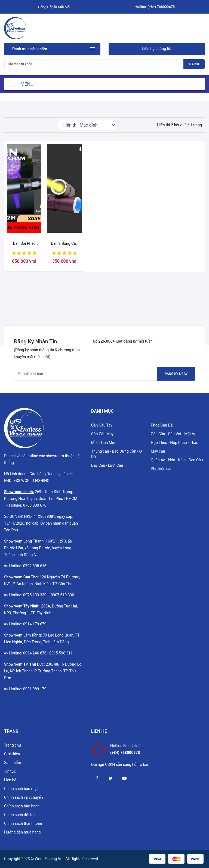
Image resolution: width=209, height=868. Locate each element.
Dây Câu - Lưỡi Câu (107, 465)
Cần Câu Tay (102, 425)
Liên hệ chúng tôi (157, 49)
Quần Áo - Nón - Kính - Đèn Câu (177, 460)
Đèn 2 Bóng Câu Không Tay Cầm (64, 244)
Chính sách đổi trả (19, 815)
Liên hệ (10, 780)
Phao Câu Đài (162, 425)
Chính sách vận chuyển (24, 797)
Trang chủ (13, 745)
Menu (27, 84)
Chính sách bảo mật (21, 789)
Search (194, 64)
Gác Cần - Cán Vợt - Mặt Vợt (174, 434)
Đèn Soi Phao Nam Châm (24, 244)
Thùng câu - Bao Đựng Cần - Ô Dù (116, 454)
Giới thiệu (12, 754)
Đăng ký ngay (176, 374)
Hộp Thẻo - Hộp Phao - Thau (175, 443)
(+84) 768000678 (161, 7)
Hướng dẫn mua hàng (22, 832)
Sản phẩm (13, 763)
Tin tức (10, 771)
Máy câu (158, 451)
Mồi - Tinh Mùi (103, 443)
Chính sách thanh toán (23, 823)
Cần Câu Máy (102, 434)
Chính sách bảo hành (22, 806)
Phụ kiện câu (162, 469)
